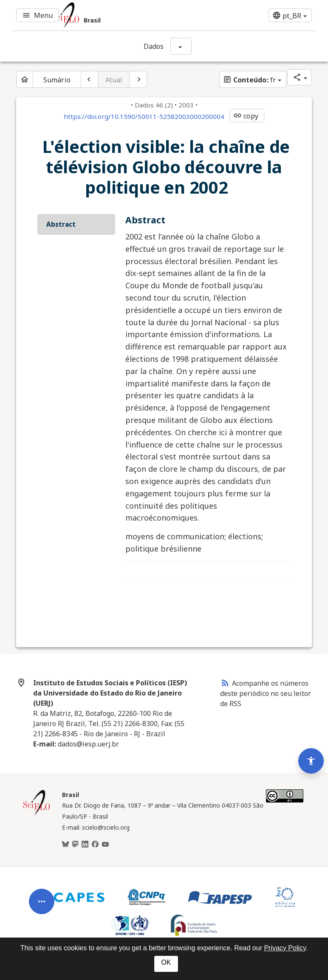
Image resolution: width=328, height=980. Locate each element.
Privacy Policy (285, 948)
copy (246, 116)
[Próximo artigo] (138, 79)
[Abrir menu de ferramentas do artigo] (42, 898)
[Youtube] (105, 845)
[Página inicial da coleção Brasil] (37, 814)
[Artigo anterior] (90, 79)
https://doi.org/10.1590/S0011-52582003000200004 (144, 116)
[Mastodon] (75, 845)
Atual (114, 80)
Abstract (61, 224)
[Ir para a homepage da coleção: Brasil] (113, 15)
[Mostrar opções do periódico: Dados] (181, 46)
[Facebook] (95, 845)
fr (249, 80)
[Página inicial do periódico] (25, 79)
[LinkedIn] (85, 845)
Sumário (57, 80)
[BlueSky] (65, 845)
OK (166, 962)
